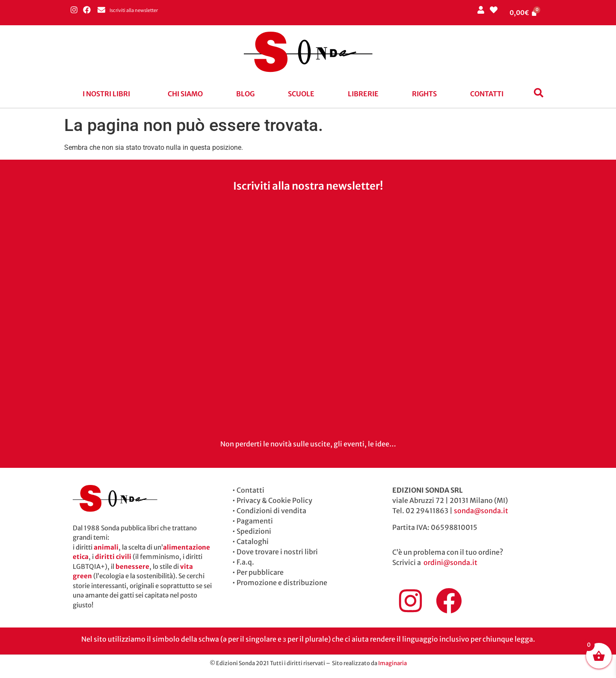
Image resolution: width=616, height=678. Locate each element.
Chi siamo (185, 94)
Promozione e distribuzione (282, 583)
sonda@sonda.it (481, 511)
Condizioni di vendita (271, 511)
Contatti (487, 94)
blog (245, 94)
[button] (108, 94)
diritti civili (113, 557)
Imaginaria (392, 663)
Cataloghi (253, 541)
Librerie (363, 94)
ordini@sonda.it (450, 562)
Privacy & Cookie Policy (274, 500)
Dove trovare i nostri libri (277, 552)
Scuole (301, 94)
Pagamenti (255, 521)
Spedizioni (254, 531)
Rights (424, 94)
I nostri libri (106, 94)
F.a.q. (245, 562)
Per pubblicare (260, 572)
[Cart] (524, 13)
